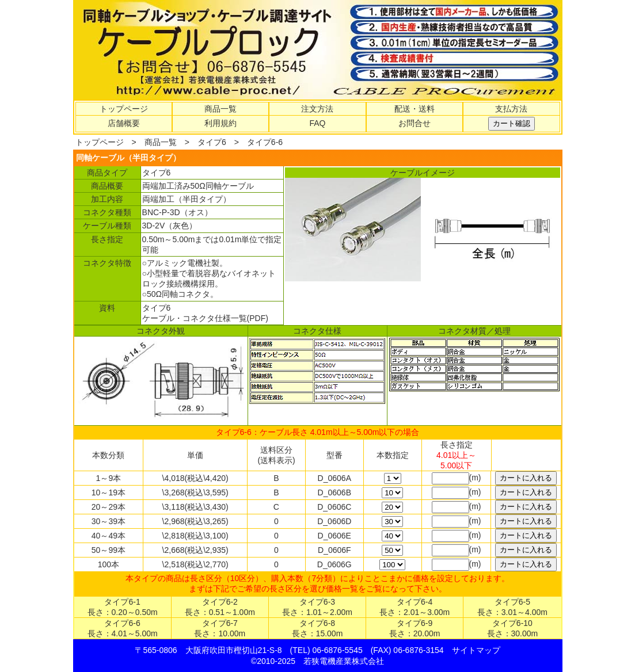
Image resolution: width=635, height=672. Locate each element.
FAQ (317, 123)
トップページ (124, 109)
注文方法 (317, 109)
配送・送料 (415, 109)
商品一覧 (220, 109)
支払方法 (511, 109)
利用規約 (220, 123)
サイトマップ (476, 650)
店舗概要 (124, 123)
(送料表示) (276, 460)
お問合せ (415, 123)
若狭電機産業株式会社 (344, 661)
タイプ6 (212, 142)
